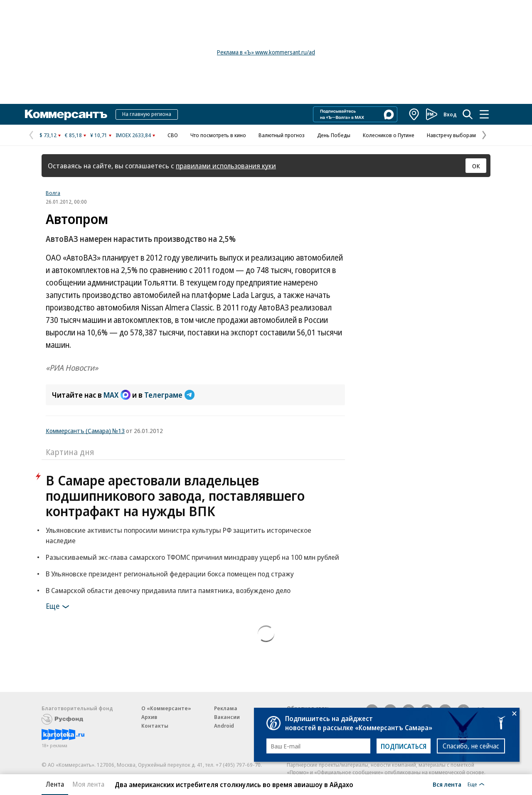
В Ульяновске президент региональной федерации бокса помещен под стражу (170, 574)
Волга (53, 193)
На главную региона (147, 114)
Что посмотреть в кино (218, 135)
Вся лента (447, 784)
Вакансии (227, 717)
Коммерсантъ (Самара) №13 (85, 431)
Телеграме (169, 395)
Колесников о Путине (389, 135)
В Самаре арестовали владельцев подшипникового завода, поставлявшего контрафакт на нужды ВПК (175, 496)
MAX (117, 395)
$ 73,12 (48, 135)
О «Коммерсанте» (166, 708)
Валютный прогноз (282, 135)
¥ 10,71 (99, 135)
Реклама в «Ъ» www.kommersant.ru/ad (266, 52)
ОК (476, 166)
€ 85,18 (73, 135)
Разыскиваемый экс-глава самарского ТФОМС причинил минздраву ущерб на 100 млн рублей (192, 557)
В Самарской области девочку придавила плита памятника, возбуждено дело (168, 590)
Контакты (155, 726)
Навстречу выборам (451, 135)
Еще (59, 607)
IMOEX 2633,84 (133, 135)
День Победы (334, 135)
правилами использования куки (226, 166)
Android (224, 726)
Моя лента (88, 784)
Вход (450, 114)
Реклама (226, 708)
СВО (173, 135)
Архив (149, 717)
